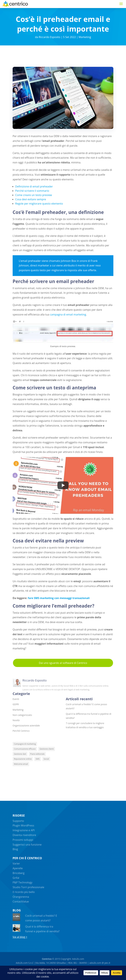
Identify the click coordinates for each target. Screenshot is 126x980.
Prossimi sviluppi (23, 840)
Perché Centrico (21, 731)
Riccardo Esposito (49, 37)
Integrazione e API (24, 830)
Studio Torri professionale (28, 887)
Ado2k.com (78, 959)
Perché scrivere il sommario (32, 191)
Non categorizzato (22, 715)
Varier (16, 863)
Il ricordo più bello (24, 892)
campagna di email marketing (68, 314)
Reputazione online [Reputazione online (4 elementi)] (23, 759)
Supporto (18, 821)
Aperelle (18, 868)
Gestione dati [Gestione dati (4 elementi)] (20, 754)
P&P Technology (22, 882)
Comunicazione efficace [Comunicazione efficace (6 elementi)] (25, 749)
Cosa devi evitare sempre (31, 199)
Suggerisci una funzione (27, 845)
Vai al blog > (20, 937)
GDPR (16, 704)
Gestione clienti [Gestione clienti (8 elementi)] (47, 749)
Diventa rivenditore (24, 835)
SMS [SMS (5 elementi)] (38, 759)
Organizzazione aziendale (26, 725)
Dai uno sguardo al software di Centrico (63, 663)
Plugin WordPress (23, 825)
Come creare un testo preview (34, 195)
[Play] (63, 485)
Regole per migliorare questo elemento (39, 204)
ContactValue (21, 902)
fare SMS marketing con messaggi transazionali (59, 598)
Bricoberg (19, 873)
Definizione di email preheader (34, 186)
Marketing (85, 37)
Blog (15, 849)
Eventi (16, 699)
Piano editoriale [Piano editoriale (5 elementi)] (37, 754)
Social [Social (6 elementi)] (46, 759)
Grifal (16, 878)
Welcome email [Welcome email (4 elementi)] (21, 764)
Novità (16, 720)
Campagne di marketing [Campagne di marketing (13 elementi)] (25, 744)
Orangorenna (21, 897)
